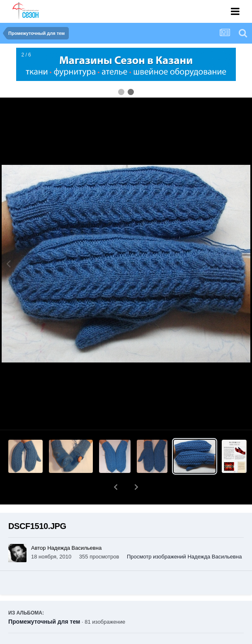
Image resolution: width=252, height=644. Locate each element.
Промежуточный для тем (44, 600)
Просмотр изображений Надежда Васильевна (184, 535)
